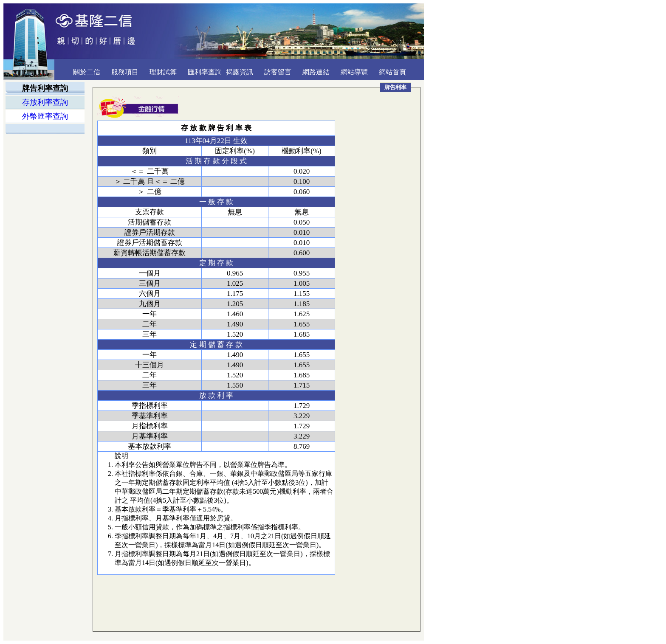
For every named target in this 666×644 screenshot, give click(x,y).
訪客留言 (278, 72)
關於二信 (87, 72)
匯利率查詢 (205, 72)
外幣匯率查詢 (45, 116)
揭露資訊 (240, 72)
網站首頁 (392, 72)
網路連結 (316, 72)
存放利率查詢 (45, 102)
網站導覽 (354, 72)
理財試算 (163, 72)
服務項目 (125, 72)
